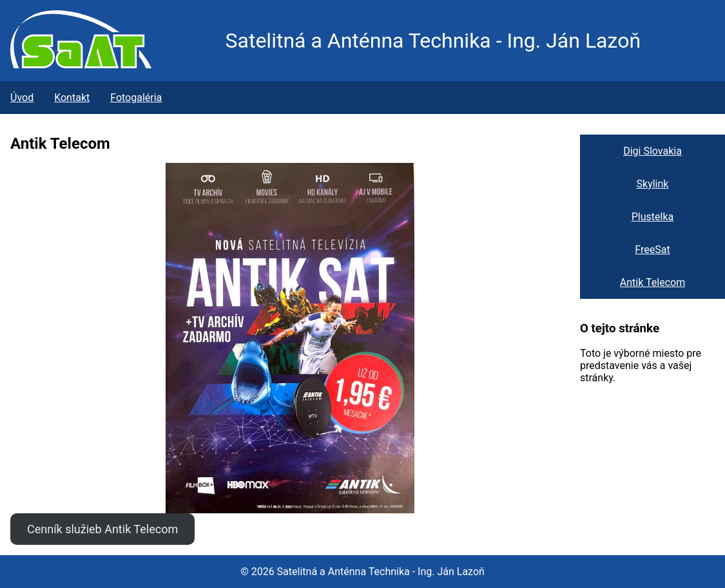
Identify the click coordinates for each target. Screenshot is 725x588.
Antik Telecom (652, 282)
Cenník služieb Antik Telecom (102, 529)
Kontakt (72, 98)
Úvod (22, 98)
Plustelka (652, 217)
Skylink (653, 184)
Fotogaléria (136, 98)
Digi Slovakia (652, 151)
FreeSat (652, 250)
